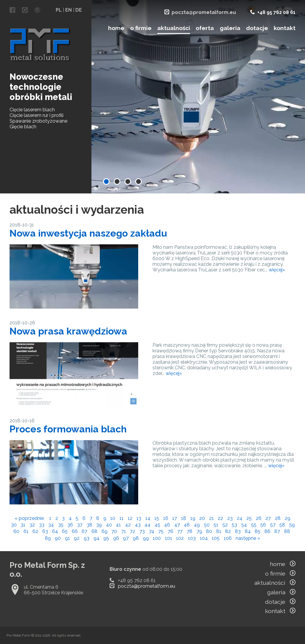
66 (75, 531)
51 (216, 525)
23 (230, 518)
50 (207, 525)
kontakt (285, 28)
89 (48, 538)
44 (147, 525)
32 (32, 525)
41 (118, 525)
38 (90, 525)
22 (220, 518)
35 (61, 525)
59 (292, 525)
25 (249, 518)
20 (202, 518)
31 (23, 525)
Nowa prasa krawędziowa (68, 331)
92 (77, 538)
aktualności (174, 28)
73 (142, 531)
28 (278, 518)
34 (51, 525)
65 (65, 531)
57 (273, 525)
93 (87, 538)
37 (80, 525)
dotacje (257, 28)
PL (59, 10)
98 (136, 538)
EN (69, 10)
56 (263, 525)
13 (139, 518)
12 (130, 518)
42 (128, 525)
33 (42, 525)
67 (84, 531)
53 (234, 525)
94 (97, 538)
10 (113, 518)
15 (157, 518)
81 (219, 531)
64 (55, 531)
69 (105, 531)
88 (287, 531)
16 (166, 518)
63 (45, 531)
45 (157, 525)
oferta (205, 28)
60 (16, 531)
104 (204, 538)
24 (240, 518)
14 (148, 518)
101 (169, 538)
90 (58, 538)
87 (277, 531)
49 (197, 525)
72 (133, 531)
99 (146, 538)
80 (209, 531)
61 (26, 531)
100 (157, 538)
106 (228, 538)
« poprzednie (29, 518)
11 (122, 518)
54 (244, 525)
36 (70, 525)
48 (187, 525)
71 (124, 531)
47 (177, 525)
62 (35, 531)
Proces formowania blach (68, 429)
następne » (248, 538)
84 (248, 531)
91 (67, 538)
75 (161, 531)
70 (114, 531)
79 (199, 531)
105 (216, 538)
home (116, 28)
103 (192, 538)
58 (282, 525)
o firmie (141, 28)
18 (184, 518)
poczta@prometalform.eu (204, 12)
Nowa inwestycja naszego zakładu (88, 233)
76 (171, 531)
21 (211, 518)
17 (175, 518)
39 (99, 525)
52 (225, 525)
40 (109, 525)
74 (152, 531)
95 (106, 538)
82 (228, 531)
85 (257, 531)
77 (180, 531)
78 (190, 531)
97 (126, 538)
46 (167, 525)
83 (238, 531)
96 (116, 538)
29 (288, 518)
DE (79, 10)
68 (94, 531)
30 (14, 525)
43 (138, 525)
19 (193, 518)
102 (180, 538)
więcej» (277, 270)
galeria (230, 28)
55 (254, 525)
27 (268, 518)
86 (267, 531)
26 (259, 518)
